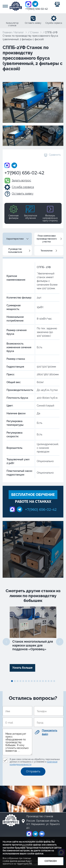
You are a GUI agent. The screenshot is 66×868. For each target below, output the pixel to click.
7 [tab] (29, 681)
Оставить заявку (33, 23)
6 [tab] (26, 681)
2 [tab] (15, 681)
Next (59, 131)
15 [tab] (51, 681)
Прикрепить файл (50, 732)
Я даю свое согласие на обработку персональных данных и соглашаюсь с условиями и (35, 762)
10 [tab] (37, 681)
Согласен (51, 861)
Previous (51, 131)
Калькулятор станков (12, 24)
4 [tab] (20, 681)
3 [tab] (18, 681)
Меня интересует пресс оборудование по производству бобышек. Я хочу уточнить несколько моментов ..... (17, 742)
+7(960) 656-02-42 (37, 9)
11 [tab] (40, 681)
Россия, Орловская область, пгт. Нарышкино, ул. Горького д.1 (43, 824)
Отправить (33, 771)
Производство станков (40, 816)
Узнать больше (22, 668)
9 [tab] (34, 681)
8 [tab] (32, 681)
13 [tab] (46, 681)
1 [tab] (12, 681)
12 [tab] (43, 681)
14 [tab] (49, 681)
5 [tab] (23, 681)
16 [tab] (54, 681)
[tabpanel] (33, 639)
